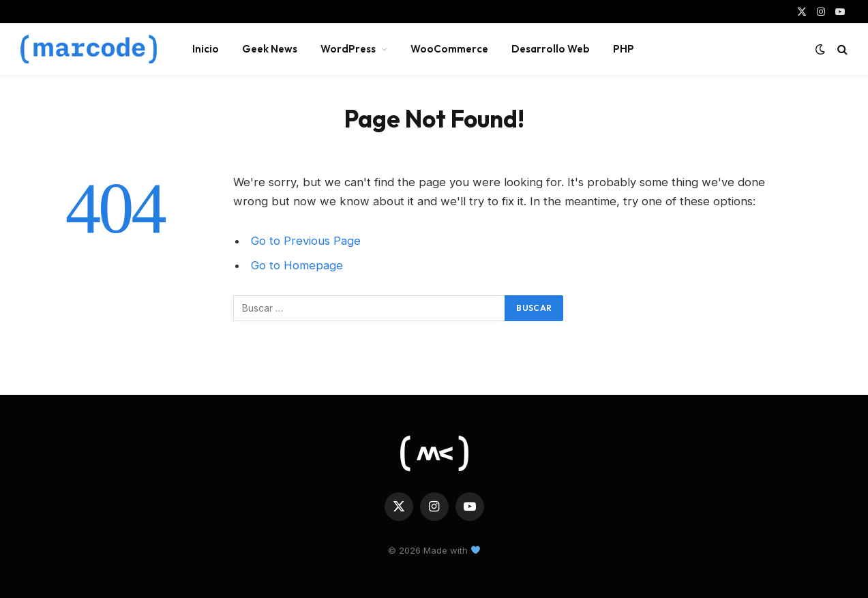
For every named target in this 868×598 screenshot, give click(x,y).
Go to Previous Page (306, 241)
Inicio (206, 49)
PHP (624, 49)
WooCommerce (449, 49)
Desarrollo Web (551, 49)
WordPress (348, 49)
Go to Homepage (297, 265)
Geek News (270, 49)
